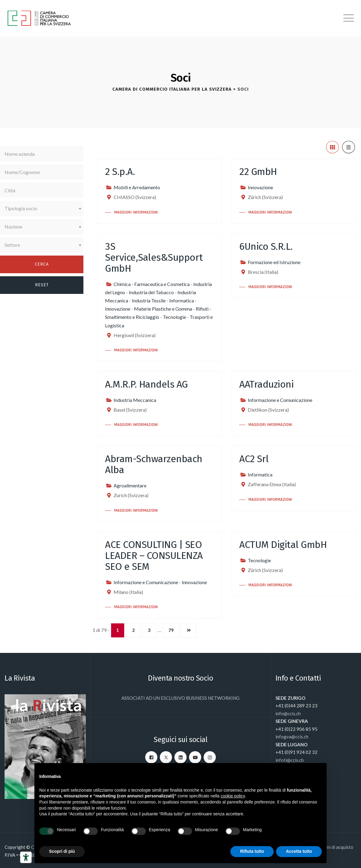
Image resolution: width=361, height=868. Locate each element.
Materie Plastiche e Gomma (163, 309)
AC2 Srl (254, 459)
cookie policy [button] (233, 796)
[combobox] (42, 208)
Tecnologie (174, 317)
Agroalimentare (130, 485)
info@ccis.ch (288, 713)
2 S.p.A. (120, 172)
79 (171, 630)
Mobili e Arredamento (137, 187)
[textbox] (42, 208)
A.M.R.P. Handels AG (146, 384)
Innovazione (260, 187)
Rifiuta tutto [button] (252, 851)
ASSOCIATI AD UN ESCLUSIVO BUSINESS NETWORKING (180, 698)
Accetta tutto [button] (299, 851)
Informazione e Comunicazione (280, 400)
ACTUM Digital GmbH (283, 545)
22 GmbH (258, 172)
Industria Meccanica (135, 400)
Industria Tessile (149, 300)
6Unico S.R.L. (266, 246)
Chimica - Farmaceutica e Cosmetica (152, 284)
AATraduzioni (266, 384)
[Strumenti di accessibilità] (26, 857)
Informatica (182, 300)
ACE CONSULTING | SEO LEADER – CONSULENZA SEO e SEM (154, 556)
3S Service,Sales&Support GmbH (154, 257)
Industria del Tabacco (151, 292)
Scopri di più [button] (62, 851)
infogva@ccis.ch (292, 737)
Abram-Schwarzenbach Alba (154, 464)
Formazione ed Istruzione (274, 262)
